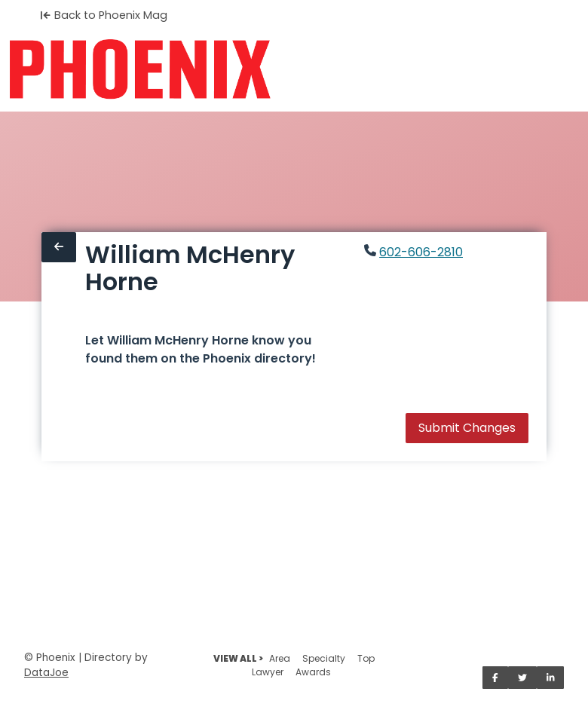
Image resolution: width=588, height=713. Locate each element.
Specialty (324, 658)
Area (280, 658)
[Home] (140, 69)
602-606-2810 (421, 252)
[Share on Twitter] (522, 678)
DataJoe (46, 673)
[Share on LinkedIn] (551, 678)
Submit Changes (467, 428)
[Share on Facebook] (495, 678)
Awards (313, 672)
